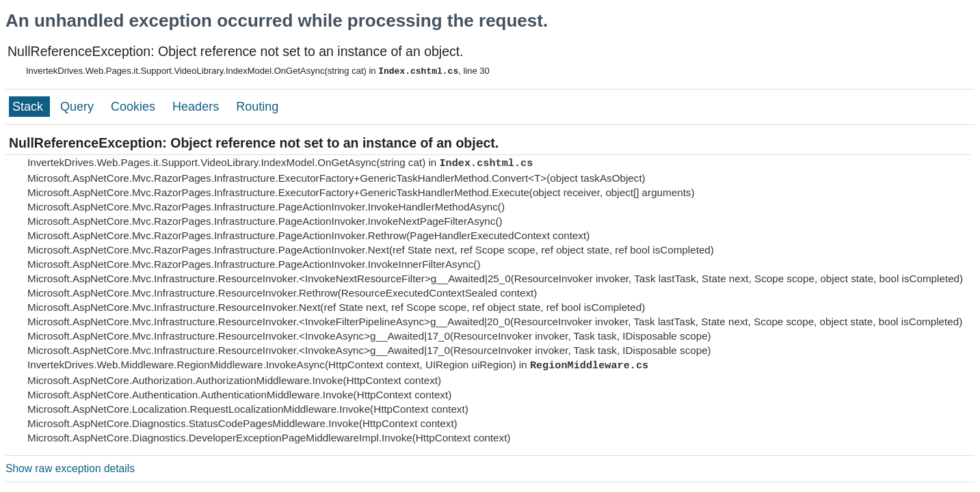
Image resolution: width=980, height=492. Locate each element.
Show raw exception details (70, 468)
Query (79, 107)
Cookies (135, 107)
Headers (197, 107)
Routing (257, 107)
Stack (29, 107)
